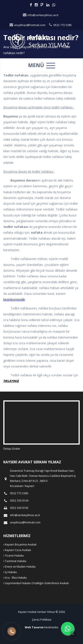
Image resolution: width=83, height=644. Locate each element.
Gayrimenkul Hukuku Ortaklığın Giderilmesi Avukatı (36, 583)
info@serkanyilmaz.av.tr (41, 15)
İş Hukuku (10, 572)
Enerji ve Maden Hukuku (19, 567)
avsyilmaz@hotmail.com (27, 25)
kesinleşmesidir (14, 299)
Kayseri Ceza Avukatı (17, 550)
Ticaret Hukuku (14, 556)
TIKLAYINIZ (11, 381)
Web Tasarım (34, 627)
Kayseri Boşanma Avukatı (20, 545)
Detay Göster (12, 449)
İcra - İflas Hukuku (15, 578)
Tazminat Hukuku (15, 561)
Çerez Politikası (42, 620)
